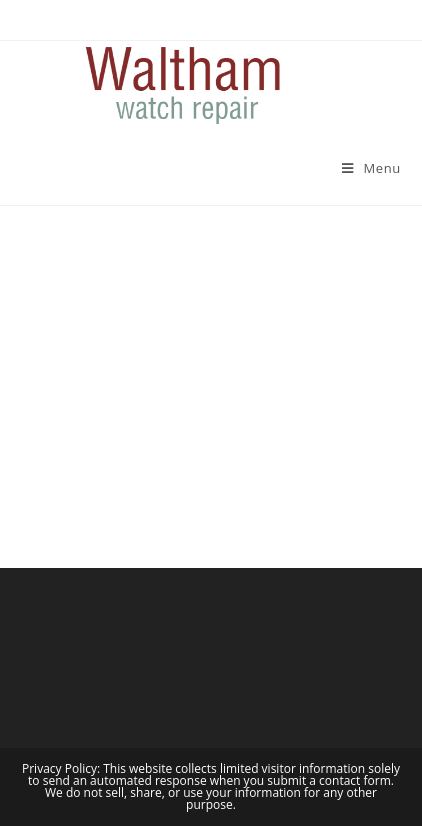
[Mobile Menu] (371, 168)
